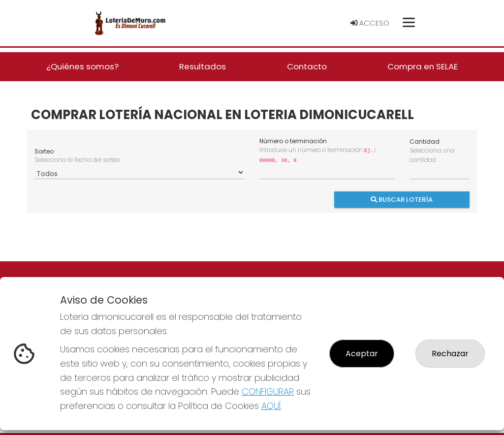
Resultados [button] (203, 66)
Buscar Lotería (402, 199)
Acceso (370, 23)
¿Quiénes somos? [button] (82, 66)
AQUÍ (271, 406)
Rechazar (450, 354)
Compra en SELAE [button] (423, 66)
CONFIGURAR (268, 391)
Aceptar (362, 354)
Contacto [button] (307, 66)
